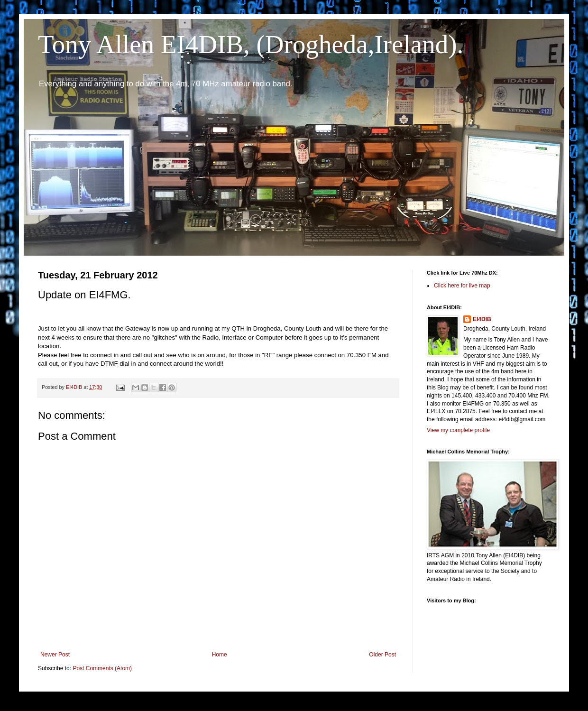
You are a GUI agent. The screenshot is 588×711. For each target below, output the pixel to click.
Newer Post (55, 655)
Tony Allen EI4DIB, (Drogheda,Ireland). (251, 44)
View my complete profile (458, 430)
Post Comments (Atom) (102, 668)
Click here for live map (462, 286)
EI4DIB (482, 319)
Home (220, 655)
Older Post (382, 655)
